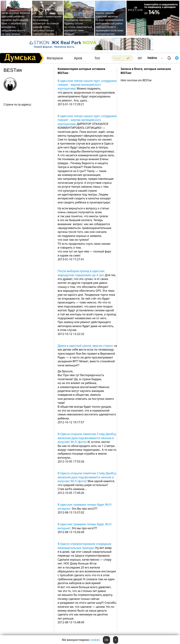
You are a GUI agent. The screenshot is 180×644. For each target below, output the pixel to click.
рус (140, 58)
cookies (95, 640)
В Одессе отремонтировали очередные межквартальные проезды (84, 546)
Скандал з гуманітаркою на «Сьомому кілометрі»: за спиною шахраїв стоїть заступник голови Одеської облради (47, 25)
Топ (97, 58)
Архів (78, 58)
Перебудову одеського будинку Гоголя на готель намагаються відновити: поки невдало (78, 27)
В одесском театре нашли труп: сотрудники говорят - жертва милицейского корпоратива (87, 85)
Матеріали (55, 58)
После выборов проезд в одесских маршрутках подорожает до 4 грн (81, 273)
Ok (106, 640)
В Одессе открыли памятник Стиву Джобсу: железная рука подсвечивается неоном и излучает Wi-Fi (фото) (87, 438)
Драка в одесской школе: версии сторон (85, 346)
